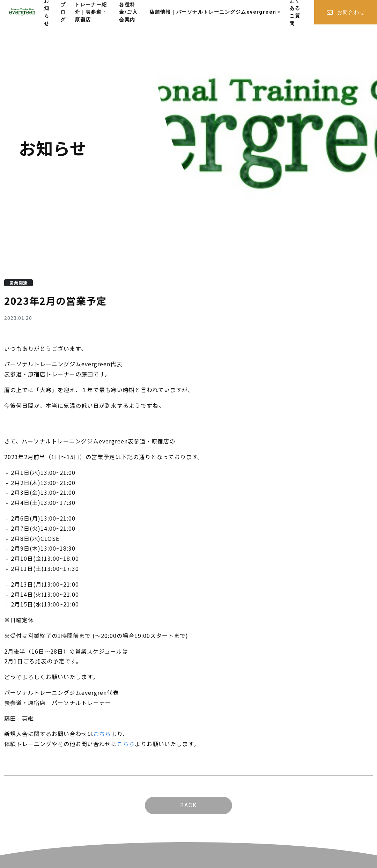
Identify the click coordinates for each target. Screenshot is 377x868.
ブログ (63, 12)
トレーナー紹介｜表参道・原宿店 (91, 12)
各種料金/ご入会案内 (128, 12)
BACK (188, 805)
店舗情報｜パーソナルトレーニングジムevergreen (213, 12)
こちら (102, 734)
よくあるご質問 (295, 12)
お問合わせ (346, 12)
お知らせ (47, 12)
